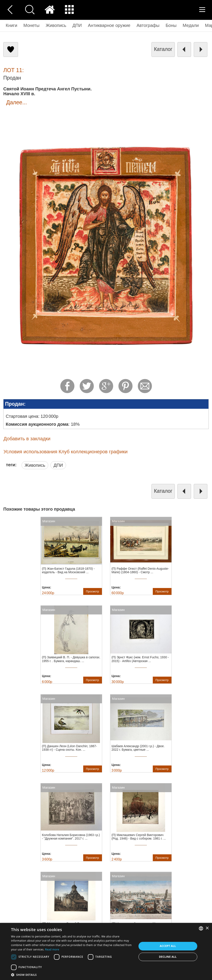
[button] (72, 975)
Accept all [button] (168, 946)
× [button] (207, 928)
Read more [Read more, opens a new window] (52, 949)
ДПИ (58, 465)
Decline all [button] (168, 957)
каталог (163, 49)
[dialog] (106, 951)
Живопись (35, 465)
